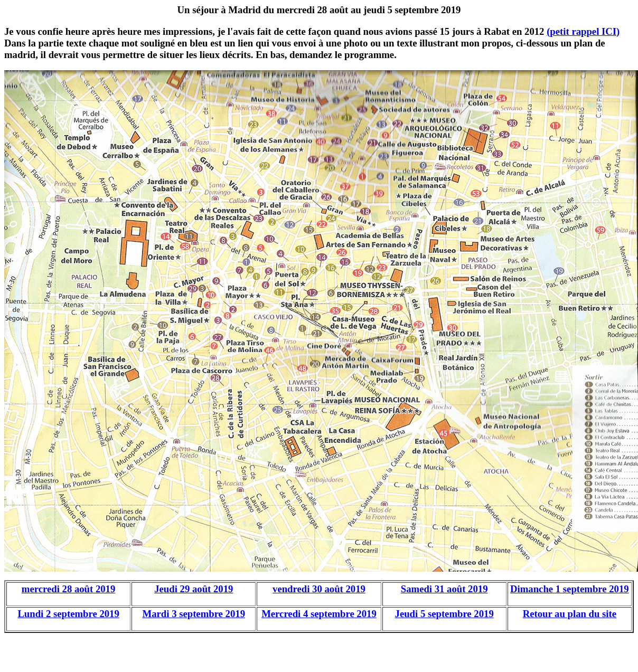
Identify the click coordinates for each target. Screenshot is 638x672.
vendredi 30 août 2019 (319, 589)
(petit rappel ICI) (583, 31)
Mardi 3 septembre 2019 (194, 614)
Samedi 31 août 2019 (444, 589)
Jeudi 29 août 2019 (194, 589)
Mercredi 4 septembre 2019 (319, 614)
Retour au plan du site (570, 614)
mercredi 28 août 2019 (68, 589)
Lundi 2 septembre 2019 (68, 614)
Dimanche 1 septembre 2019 (570, 589)
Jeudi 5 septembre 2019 (444, 614)
